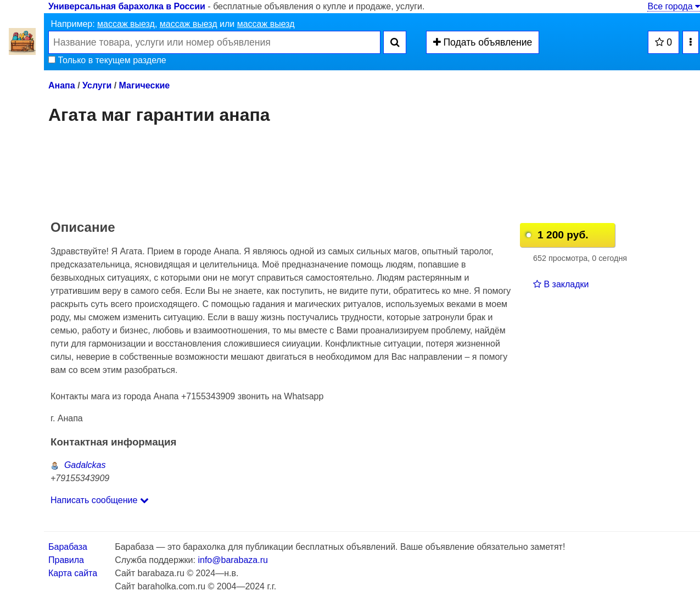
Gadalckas (78, 465)
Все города (674, 6)
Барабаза (68, 547)
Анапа (62, 85)
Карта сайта (73, 573)
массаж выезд (126, 24)
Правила (66, 560)
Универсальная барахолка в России (127, 6)
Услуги (97, 85)
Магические (145, 85)
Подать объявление (483, 42)
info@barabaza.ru (233, 560)
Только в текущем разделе (107, 60)
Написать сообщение (100, 500)
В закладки (561, 284)
